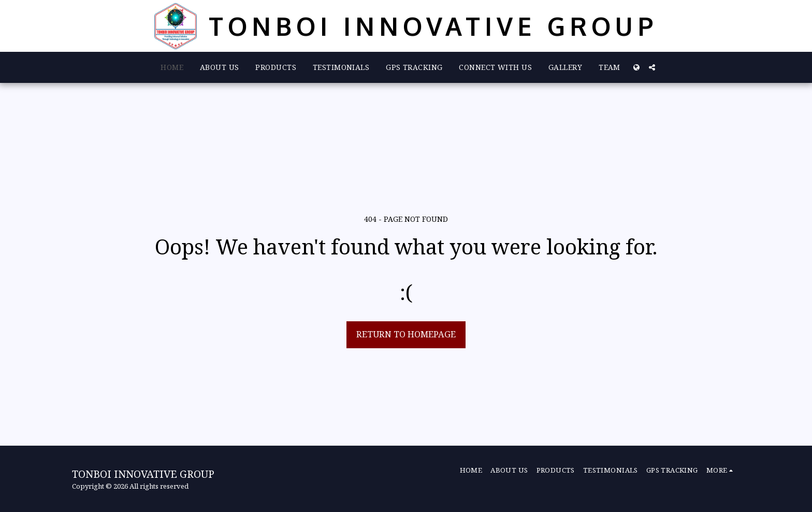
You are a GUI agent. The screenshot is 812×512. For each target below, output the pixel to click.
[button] (652, 67)
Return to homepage (406, 334)
